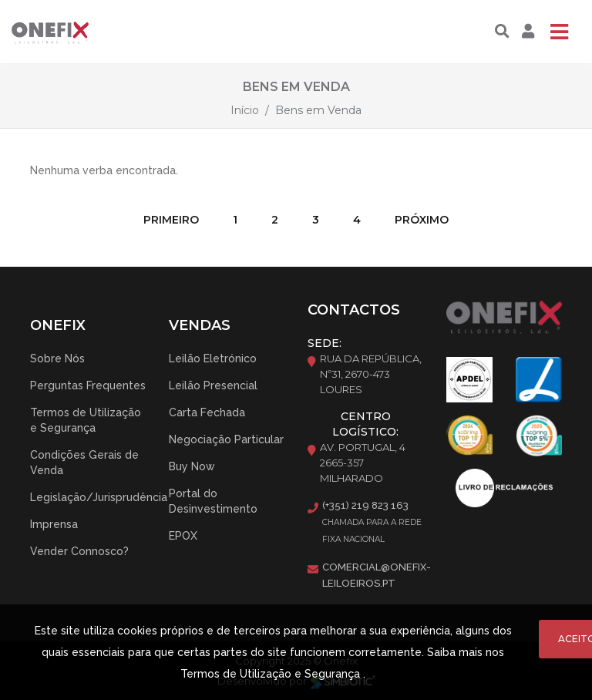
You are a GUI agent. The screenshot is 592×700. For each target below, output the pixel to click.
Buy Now (192, 466)
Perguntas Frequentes (88, 385)
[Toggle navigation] (559, 32)
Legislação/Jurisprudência (99, 497)
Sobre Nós (57, 358)
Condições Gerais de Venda (84, 463)
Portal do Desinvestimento (213, 501)
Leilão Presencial (213, 385)
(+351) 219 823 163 (365, 505)
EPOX (183, 536)
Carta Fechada (207, 412)
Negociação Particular (226, 439)
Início (245, 110)
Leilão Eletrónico (213, 358)
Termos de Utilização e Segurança (86, 420)
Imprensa (54, 524)
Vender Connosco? (79, 551)
